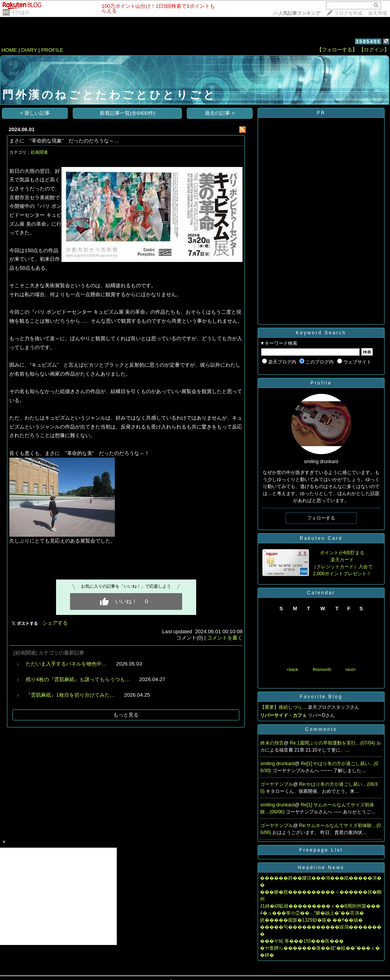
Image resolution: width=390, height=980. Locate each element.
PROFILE (52, 50)
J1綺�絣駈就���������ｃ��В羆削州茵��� (320, 906)
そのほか (20, 12)
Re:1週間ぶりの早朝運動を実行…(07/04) (333, 743)
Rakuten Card (321, 538)
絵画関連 (39, 152)
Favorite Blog (321, 697)
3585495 (368, 41)
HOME (9, 50)
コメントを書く (225, 638)
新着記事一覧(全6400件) (127, 113)
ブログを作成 (348, 13)
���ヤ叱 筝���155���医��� (302, 941)
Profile (321, 383)
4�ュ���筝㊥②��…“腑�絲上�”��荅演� (312, 913)
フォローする (321, 518)
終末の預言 (272, 743)
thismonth (322, 669)
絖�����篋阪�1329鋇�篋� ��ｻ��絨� (311, 920)
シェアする (55, 623)
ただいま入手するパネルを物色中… (66, 664)
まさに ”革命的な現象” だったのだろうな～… (64, 141)
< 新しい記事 (35, 113)
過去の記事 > (220, 113)
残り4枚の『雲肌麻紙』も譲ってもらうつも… (78, 679)
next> (351, 669)
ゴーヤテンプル (277, 784)
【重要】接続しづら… (283, 707)
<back (292, 669)
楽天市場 (378, 13)
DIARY (29, 50)
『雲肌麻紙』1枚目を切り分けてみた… (70, 695)
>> (297, 13)
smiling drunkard (278, 764)
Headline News (321, 868)
